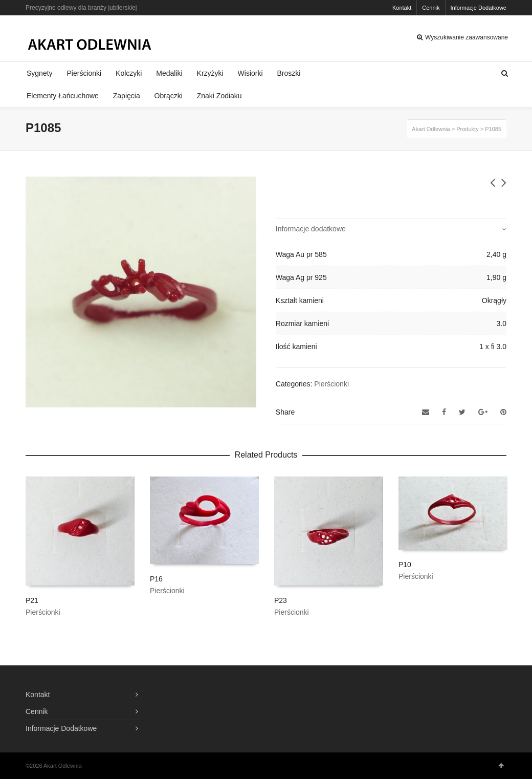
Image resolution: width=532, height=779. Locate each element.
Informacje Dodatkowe (479, 8)
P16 (156, 579)
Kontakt (402, 8)
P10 (405, 565)
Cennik (431, 8)
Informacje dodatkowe (311, 229)
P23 (281, 600)
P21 (32, 600)
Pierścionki (331, 384)
